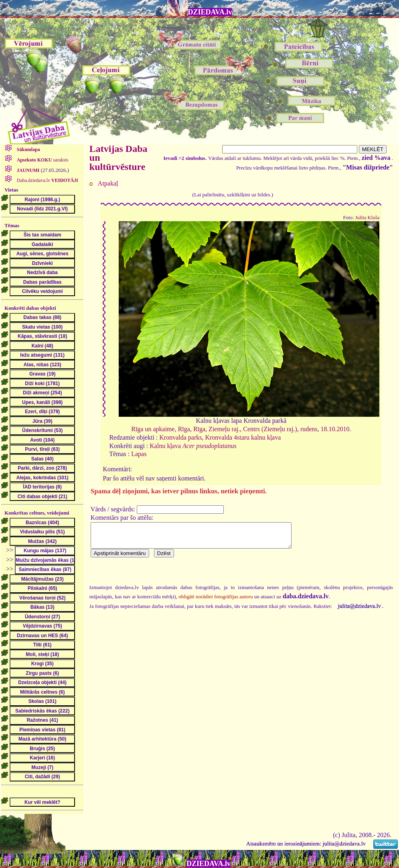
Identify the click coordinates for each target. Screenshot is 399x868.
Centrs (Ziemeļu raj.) (270, 429)
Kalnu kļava (193, 446)
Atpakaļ (108, 183)
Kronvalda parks (180, 437)
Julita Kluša (368, 218)
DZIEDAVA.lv (210, 12)
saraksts (42, 160)
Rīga (184, 429)
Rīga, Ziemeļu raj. (217, 429)
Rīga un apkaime (153, 429)
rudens (309, 429)
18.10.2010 (335, 429)
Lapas (139, 454)
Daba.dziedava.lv (47, 180)
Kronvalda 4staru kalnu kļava (243, 437)
